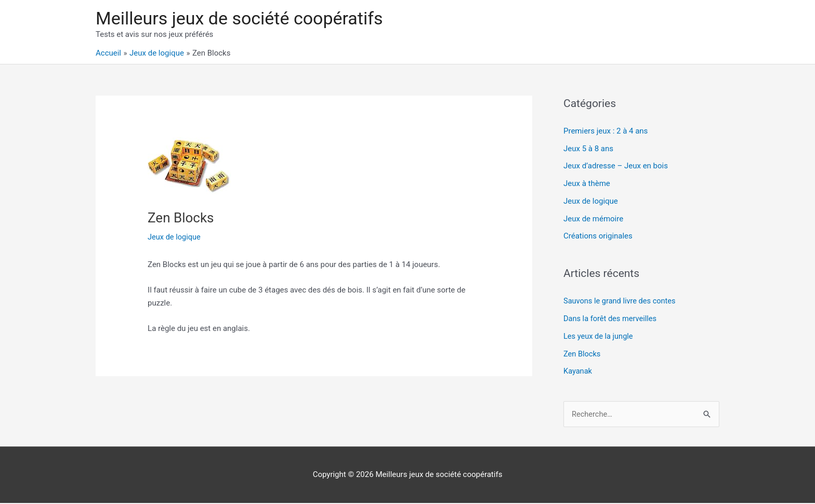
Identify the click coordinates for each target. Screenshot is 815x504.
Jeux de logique (175, 238)
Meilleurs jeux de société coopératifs (244, 18)
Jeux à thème (587, 184)
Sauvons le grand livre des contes (621, 302)
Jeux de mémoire (593, 220)
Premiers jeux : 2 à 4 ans (606, 132)
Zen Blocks (583, 354)
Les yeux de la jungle (599, 337)
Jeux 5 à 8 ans (588, 150)
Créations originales (598, 237)
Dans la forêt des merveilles (612, 320)
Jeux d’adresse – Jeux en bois (616, 167)
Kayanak (578, 372)
